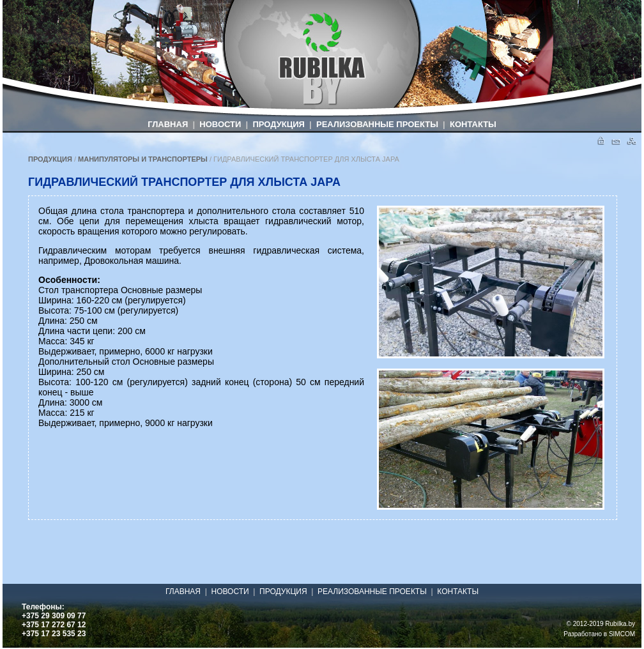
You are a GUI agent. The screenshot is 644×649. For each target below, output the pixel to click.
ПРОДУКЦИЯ (278, 124)
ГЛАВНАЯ (168, 124)
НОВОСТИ (220, 124)
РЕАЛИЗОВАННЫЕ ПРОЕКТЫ (377, 124)
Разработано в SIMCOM (599, 634)
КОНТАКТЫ (473, 124)
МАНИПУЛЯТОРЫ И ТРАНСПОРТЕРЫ (143, 159)
